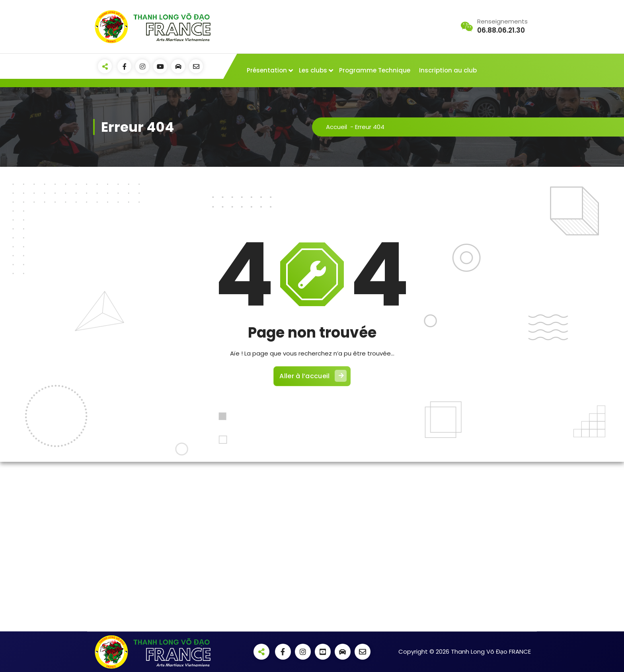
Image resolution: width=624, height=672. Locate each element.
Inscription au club (448, 70)
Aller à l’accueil (313, 376)
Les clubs (313, 70)
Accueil (336, 127)
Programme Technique (375, 70)
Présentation (267, 70)
